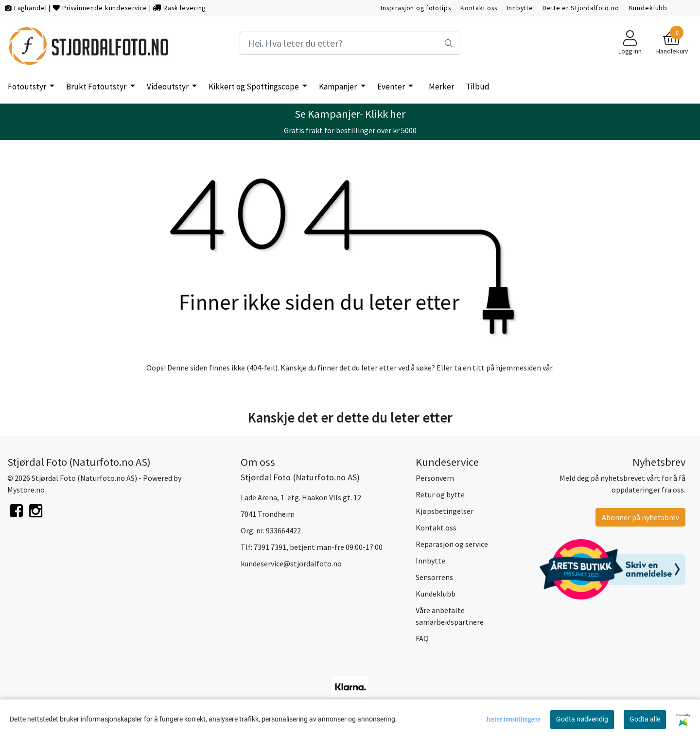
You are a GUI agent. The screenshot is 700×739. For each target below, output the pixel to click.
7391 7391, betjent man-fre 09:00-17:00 (318, 547)
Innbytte (520, 8)
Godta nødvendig (582, 719)
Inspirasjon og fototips (416, 8)
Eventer (392, 87)
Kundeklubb (648, 8)
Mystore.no (26, 490)
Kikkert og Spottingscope (254, 87)
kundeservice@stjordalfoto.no (291, 563)
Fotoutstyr (28, 87)
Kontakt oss (479, 8)
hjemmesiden (518, 368)
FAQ (422, 638)
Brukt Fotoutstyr (97, 87)
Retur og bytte (440, 494)
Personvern (435, 478)
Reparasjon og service (452, 544)
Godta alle (645, 719)
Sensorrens (434, 577)
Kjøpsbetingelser (445, 511)
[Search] (350, 43)
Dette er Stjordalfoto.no (581, 8)
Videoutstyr (168, 87)
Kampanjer (339, 87)
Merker (441, 87)
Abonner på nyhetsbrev (640, 517)
